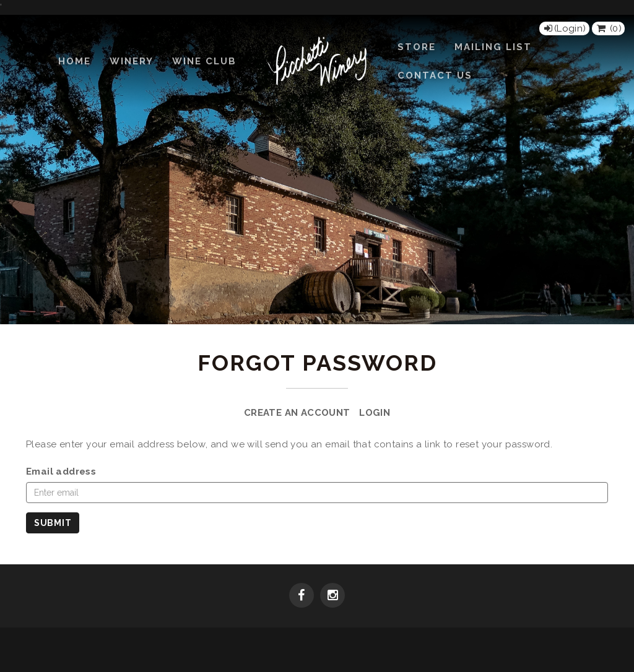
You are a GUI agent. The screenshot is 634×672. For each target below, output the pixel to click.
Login (375, 413)
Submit (53, 523)
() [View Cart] (608, 28)
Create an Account (297, 413)
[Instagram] (332, 597)
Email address (61, 472)
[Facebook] (302, 597)
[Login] (564, 28)
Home (75, 61)
